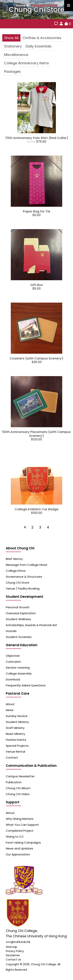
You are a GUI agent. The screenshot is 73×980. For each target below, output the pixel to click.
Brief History (14, 559)
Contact (12, 757)
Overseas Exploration (21, 613)
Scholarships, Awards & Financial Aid (31, 625)
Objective (13, 656)
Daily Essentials (39, 46)
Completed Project (20, 831)
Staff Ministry (15, 728)
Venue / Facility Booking (23, 588)
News (10, 710)
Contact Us (13, 960)
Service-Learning (18, 668)
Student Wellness (18, 619)
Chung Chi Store (44, 5)
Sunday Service (17, 716)
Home (21, 5)
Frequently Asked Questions (26, 685)
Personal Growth (18, 607)
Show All (11, 38)
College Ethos (16, 571)
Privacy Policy (15, 951)
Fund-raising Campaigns (23, 842)
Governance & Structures (24, 577)
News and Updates (19, 848)
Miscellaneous (16, 55)
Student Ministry (17, 722)
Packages (12, 71)
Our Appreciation (18, 854)
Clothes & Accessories (42, 38)
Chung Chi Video (18, 794)
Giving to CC (15, 837)
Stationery (13, 46)
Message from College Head (26, 565)
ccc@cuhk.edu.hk (18, 942)
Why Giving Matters (20, 819)
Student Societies (19, 637)
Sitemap (11, 947)
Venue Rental (15, 752)
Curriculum (13, 662)
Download (13, 679)
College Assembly (19, 673)
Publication (14, 782)
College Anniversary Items (26, 63)
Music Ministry (15, 734)
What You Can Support (22, 825)
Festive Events (16, 740)
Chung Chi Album (18, 788)
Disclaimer (13, 955)
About (10, 704)
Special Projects (17, 746)
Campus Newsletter (20, 776)
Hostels (11, 631)
